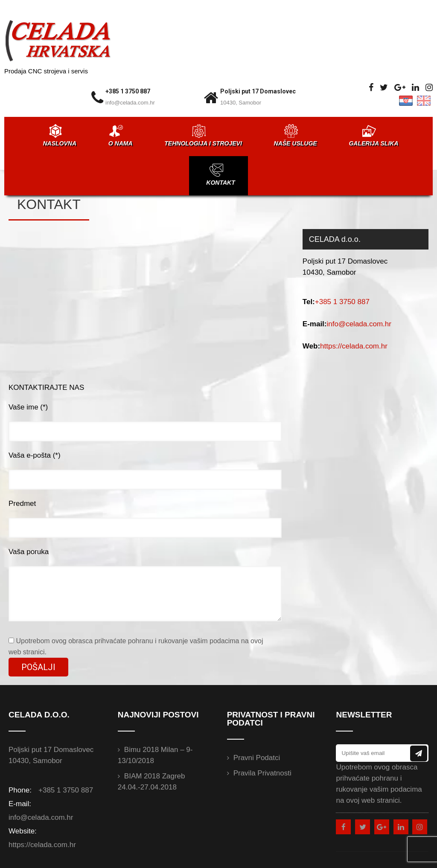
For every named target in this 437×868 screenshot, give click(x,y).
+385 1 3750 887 (128, 91)
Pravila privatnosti (262, 773)
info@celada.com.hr (130, 103)
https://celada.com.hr (354, 346)
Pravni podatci (257, 758)
